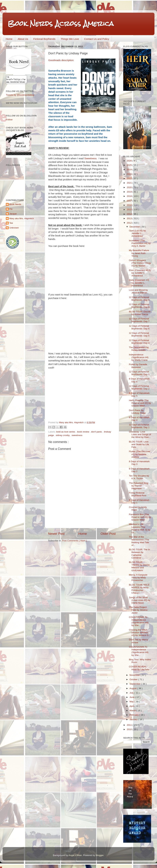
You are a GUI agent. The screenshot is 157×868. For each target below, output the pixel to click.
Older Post (108, 534)
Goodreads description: (62, 60)
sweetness (77, 435)
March (133, 710)
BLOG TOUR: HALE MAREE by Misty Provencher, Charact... (139, 589)
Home (9, 39)
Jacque (13, 215)
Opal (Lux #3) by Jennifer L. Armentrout (137, 233)
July (132, 693)
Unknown (14, 229)
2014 (130, 214)
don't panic (97, 432)
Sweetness (90, 158)
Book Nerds (15, 206)
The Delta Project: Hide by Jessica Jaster (138, 610)
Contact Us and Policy (97, 39)
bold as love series (66, 432)
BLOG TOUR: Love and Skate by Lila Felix (139, 444)
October (134, 679)
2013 (130, 218)
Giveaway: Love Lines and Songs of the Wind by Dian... (140, 434)
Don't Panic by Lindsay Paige (137, 412)
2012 (130, 223)
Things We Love (70, 39)
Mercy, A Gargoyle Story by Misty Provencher (138, 578)
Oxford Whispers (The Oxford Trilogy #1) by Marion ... (140, 263)
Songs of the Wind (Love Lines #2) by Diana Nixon (140, 600)
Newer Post (56, 534)
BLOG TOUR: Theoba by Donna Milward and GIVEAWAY (139, 566)
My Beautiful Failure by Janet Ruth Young (139, 253)
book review (83, 432)
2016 (130, 205)
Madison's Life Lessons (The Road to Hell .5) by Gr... (140, 528)
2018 (130, 196)
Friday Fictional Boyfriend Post (138, 494)
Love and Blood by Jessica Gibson (138, 291)
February (134, 715)
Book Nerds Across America (61, 24)
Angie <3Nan (75, 855)
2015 (130, 209)
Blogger (100, 855)
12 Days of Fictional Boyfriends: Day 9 (139, 299)
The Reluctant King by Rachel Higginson (139, 486)
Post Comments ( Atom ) (75, 541)
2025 (130, 165)
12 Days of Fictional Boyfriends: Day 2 (139, 387)
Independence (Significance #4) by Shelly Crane (139, 357)
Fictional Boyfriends (44, 39)
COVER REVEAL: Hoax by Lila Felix (139, 668)
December (135, 227)
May (132, 702)
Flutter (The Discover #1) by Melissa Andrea (140, 454)
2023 (130, 174)
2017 (130, 201)
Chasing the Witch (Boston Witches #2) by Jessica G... (140, 633)
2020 (130, 187)
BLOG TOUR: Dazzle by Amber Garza (140, 313)
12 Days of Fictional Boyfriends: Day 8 (139, 306)
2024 (130, 169)
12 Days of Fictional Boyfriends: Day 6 (139, 327)
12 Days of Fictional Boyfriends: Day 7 (139, 320)
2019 (130, 192)
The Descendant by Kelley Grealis (139, 349)
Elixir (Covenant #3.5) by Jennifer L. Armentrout (140, 273)
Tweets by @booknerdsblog (20, 96)
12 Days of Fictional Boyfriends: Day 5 (139, 334)
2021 (130, 183)
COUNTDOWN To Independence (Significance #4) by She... (139, 621)
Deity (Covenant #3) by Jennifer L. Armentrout (139, 283)
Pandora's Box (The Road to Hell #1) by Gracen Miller (140, 517)
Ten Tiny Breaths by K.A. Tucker (139, 477)
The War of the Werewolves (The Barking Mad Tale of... (139, 541)
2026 (130, 161)
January (134, 719)
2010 (130, 729)
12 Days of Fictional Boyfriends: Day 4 (139, 342)
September (135, 684)
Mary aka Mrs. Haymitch (22, 220)
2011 (130, 725)
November (135, 675)
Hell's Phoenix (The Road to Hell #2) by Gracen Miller (140, 403)
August (133, 688)
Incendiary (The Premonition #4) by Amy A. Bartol (140, 243)
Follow (9, 121)
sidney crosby (63, 435)
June (132, 697)
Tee (11, 225)
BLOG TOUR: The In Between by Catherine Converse (140, 554)
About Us (23, 39)
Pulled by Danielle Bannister (138, 366)
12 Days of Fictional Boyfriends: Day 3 (139, 373)
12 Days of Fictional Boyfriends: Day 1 (139, 426)
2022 (130, 178)
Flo (11, 211)
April (132, 706)
